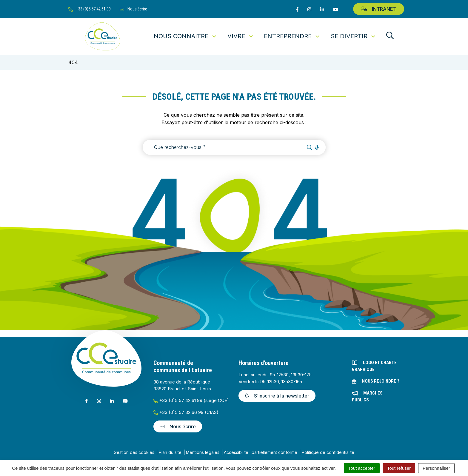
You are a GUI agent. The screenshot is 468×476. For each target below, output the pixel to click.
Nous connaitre (185, 36)
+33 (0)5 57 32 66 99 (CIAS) (186, 412)
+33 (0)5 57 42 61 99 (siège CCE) (191, 400)
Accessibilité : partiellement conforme (261, 452)
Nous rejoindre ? (381, 381)
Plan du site (170, 452)
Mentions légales (203, 452)
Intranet (379, 9)
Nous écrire (178, 426)
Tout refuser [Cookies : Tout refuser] (399, 468)
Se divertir (354, 36)
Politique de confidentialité (328, 452)
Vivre (241, 36)
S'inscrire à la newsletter (277, 396)
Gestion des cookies (134, 452)
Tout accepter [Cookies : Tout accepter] (362, 468)
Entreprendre (292, 36)
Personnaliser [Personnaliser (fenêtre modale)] (436, 468)
